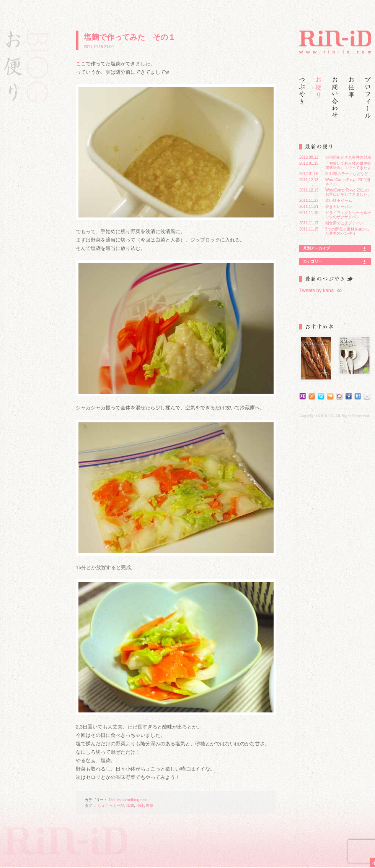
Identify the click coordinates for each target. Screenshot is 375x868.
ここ (81, 64)
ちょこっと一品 (111, 806)
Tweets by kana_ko (320, 290)
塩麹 (130, 806)
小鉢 (140, 806)
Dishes (115, 800)
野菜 (150, 806)
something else (135, 800)
